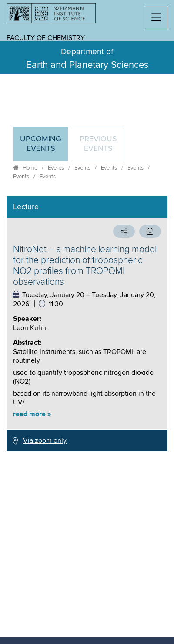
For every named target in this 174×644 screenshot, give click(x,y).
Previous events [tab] (98, 144)
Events (56, 168)
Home (30, 168)
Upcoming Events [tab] (44, 148)
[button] (156, 18)
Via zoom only (45, 440)
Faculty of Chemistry (46, 38)
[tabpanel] (87, 324)
